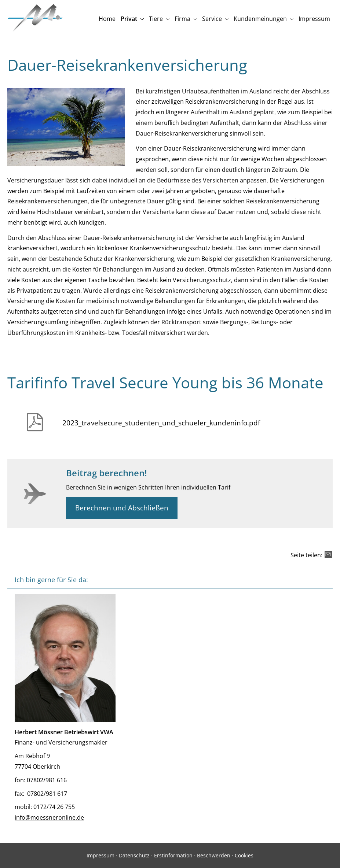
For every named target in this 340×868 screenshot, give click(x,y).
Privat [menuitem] (129, 19)
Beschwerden (214, 855)
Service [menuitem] (212, 19)
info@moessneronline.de (49, 817)
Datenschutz (134, 855)
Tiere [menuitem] (156, 19)
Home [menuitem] (107, 19)
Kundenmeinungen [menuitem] (260, 19)
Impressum (100, 855)
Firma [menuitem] (182, 19)
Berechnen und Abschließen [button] (122, 508)
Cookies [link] (244, 855)
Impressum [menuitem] (314, 19)
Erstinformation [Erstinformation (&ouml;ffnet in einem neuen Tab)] (173, 855)
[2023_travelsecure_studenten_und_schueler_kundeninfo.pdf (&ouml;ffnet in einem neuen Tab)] (198, 420)
